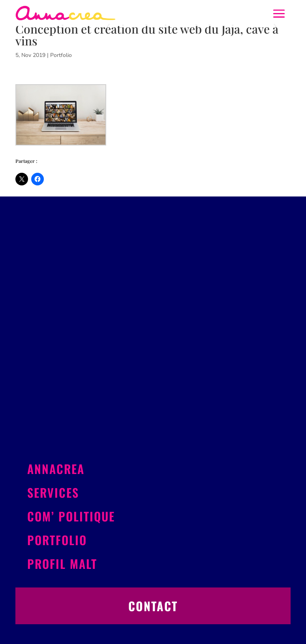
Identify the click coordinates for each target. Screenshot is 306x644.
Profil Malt (62, 564)
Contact (153, 606)
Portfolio (61, 55)
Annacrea (56, 469)
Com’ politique (71, 516)
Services (53, 492)
